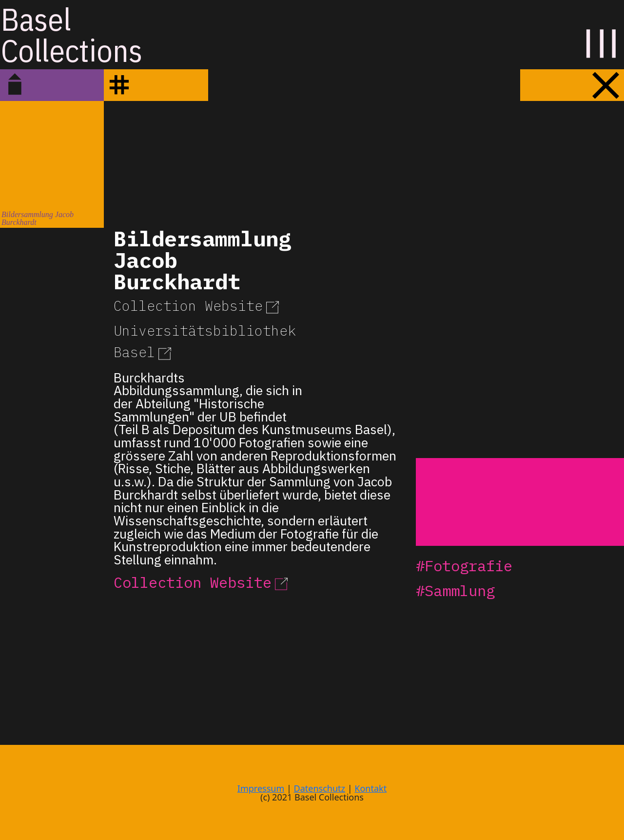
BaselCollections (72, 35)
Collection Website (198, 306)
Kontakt (370, 788)
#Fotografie (464, 566)
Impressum (261, 788)
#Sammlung (455, 590)
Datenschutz (320, 788)
